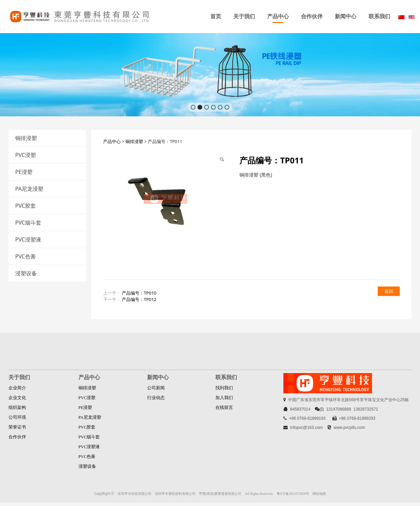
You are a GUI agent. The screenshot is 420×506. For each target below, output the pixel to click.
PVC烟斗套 (28, 223)
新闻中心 (346, 16)
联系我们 (379, 16)
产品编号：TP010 (139, 293)
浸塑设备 (26, 273)
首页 (216, 16)
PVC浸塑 (26, 155)
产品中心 (278, 16)
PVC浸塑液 (28, 239)
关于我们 (244, 16)
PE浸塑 (24, 172)
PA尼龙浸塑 (29, 189)
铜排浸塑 (26, 138)
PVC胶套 (26, 206)
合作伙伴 (312, 16)
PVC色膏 (26, 256)
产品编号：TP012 (139, 299)
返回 (389, 291)
